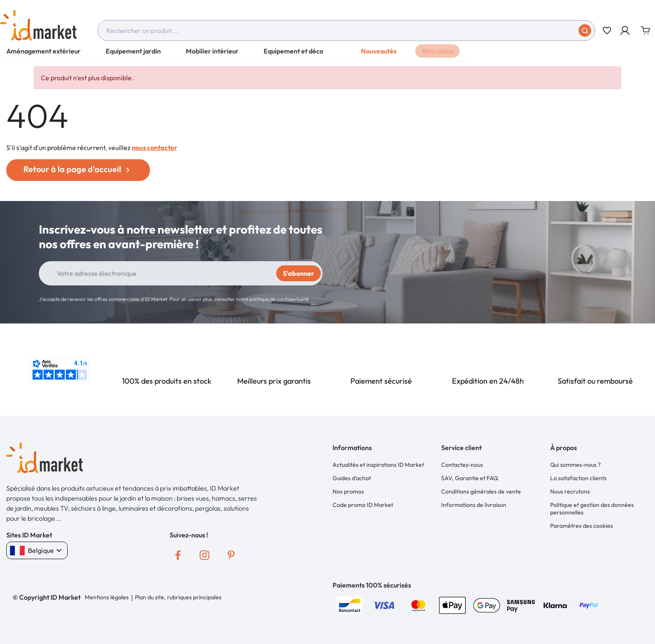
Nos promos (348, 490)
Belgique (37, 550)
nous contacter (154, 148)
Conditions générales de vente (481, 490)
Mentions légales (107, 597)
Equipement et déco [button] (293, 56)
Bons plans (437, 56)
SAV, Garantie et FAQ (470, 477)
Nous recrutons (570, 490)
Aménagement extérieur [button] (43, 56)
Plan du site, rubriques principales (178, 597)
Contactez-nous (462, 464)
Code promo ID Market (363, 503)
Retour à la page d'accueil (78, 169)
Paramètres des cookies (581, 523)
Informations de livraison (474, 503)
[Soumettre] (585, 31)
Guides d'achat (352, 477)
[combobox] (346, 31)
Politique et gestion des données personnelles (592, 507)
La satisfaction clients (578, 477)
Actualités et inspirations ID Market (378, 464)
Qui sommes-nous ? (575, 464)
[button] (626, 31)
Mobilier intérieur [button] (212, 56)
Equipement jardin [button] (133, 56)
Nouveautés (379, 56)
